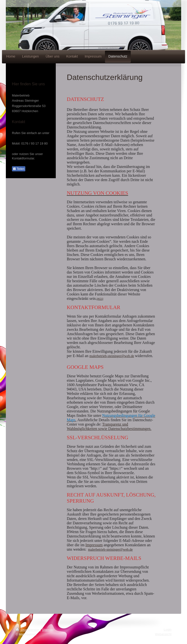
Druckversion (28, 630)
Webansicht (163, 634)
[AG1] (100, 299)
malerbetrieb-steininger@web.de (112, 356)
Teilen (19, 169)
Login (168, 629)
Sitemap (48, 630)
